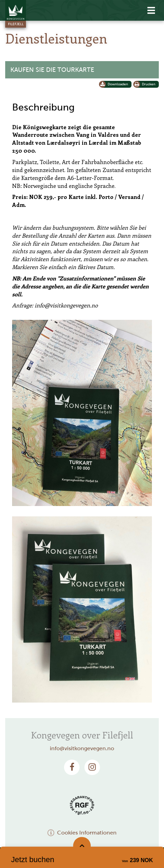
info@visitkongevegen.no (82, 748)
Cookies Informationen (82, 833)
